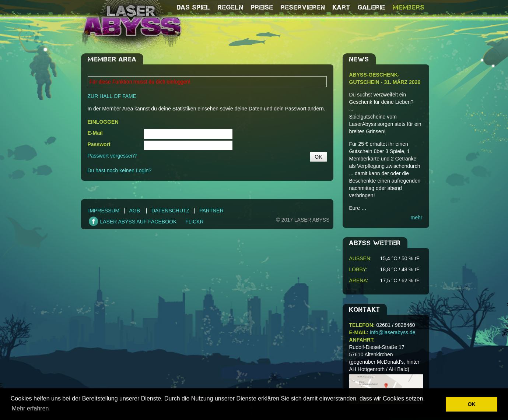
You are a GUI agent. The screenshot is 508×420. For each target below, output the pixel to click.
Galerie (372, 7)
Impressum (104, 211)
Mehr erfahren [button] (30, 408)
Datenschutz (170, 211)
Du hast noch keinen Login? (120, 170)
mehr (417, 218)
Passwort (99, 144)
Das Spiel (194, 7)
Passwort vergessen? (112, 156)
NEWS (359, 59)
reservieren (303, 7)
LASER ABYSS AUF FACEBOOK (139, 222)
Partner (211, 211)
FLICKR (195, 222)
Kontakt (365, 310)
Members (409, 7)
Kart (341, 7)
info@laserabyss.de (393, 332)
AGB (135, 211)
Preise (262, 7)
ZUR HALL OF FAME (112, 96)
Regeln (231, 7)
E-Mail (95, 133)
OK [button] (472, 404)
